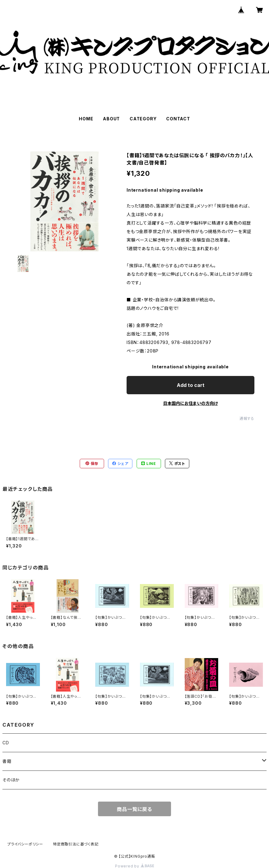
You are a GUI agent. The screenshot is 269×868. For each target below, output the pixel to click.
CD (6, 743)
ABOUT (111, 119)
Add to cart (191, 385)
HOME (86, 119)
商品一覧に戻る (134, 809)
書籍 (7, 761)
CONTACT (178, 119)
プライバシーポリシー (25, 844)
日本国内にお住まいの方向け (190, 403)
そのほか (11, 780)
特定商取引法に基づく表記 (76, 844)
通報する (247, 418)
